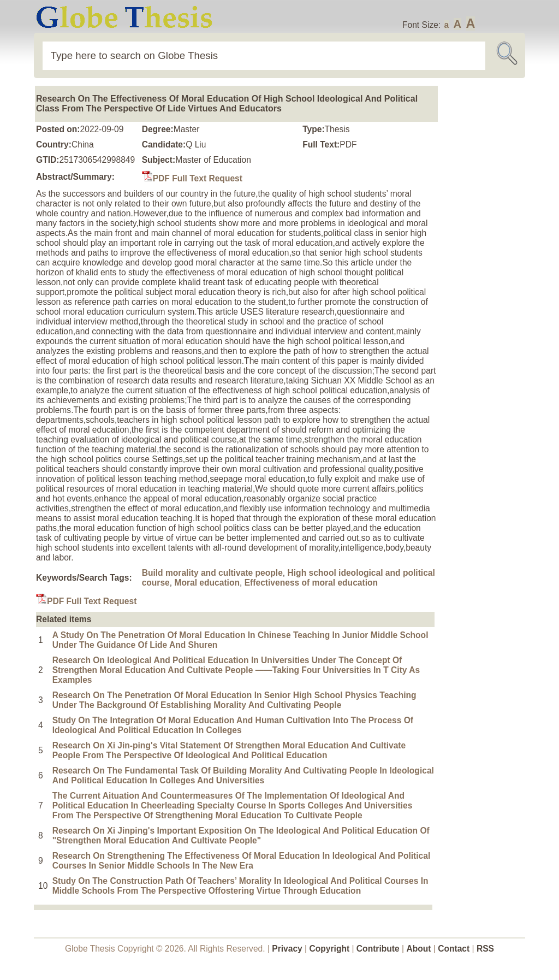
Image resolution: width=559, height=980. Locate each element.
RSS (485, 949)
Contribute (378, 949)
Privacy (287, 949)
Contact (455, 949)
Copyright (330, 949)
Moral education (207, 583)
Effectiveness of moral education (311, 583)
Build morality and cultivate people (212, 573)
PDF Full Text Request (192, 178)
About (418, 949)
